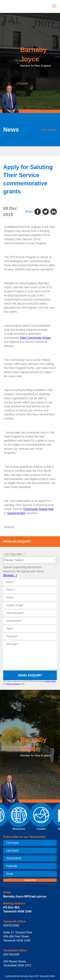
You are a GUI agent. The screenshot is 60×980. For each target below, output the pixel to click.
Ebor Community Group (35, 338)
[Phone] (30, 590)
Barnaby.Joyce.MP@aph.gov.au (25, 896)
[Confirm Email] (30, 605)
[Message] (30, 656)
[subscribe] (30, 880)
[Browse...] (10, 575)
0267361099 (11, 955)
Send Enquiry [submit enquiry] (30, 675)
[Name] (30, 582)
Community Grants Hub (38, 509)
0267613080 (11, 925)
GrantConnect (16, 513)
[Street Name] (30, 621)
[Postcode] (30, 636)
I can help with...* (14, 554)
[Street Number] (30, 613)
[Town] (30, 629)
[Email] (30, 598)
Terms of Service (13, 684)
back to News (49, 130)
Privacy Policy (51, 681)
